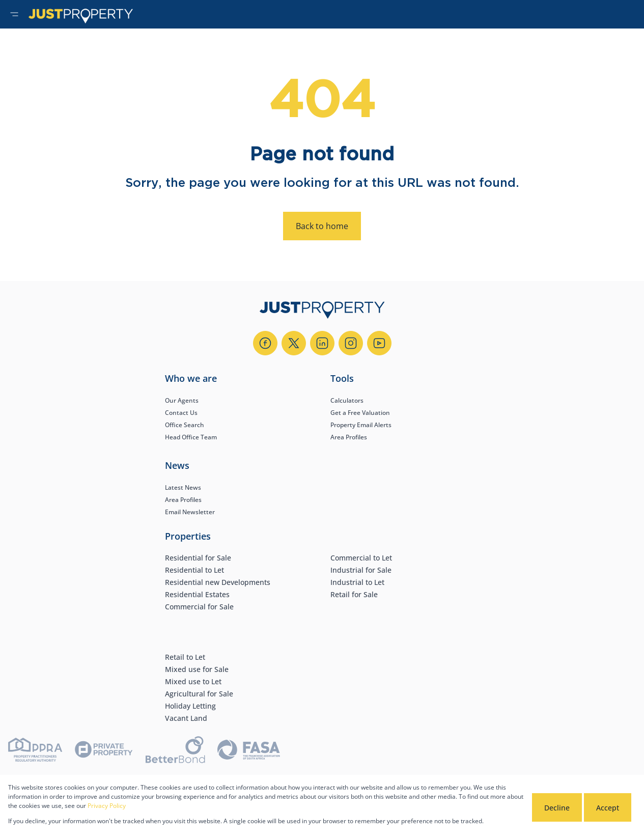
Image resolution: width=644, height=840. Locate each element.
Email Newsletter (190, 512)
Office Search (185, 425)
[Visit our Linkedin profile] (322, 343)
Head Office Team (191, 437)
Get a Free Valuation (360, 413)
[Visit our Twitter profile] (294, 343)
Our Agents (182, 400)
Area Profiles (349, 437)
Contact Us (181, 413)
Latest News (183, 487)
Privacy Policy (107, 806)
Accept (608, 808)
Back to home (322, 226)
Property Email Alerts (361, 425)
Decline (557, 808)
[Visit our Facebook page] (265, 343)
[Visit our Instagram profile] (351, 343)
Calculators (347, 400)
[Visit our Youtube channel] (379, 343)
